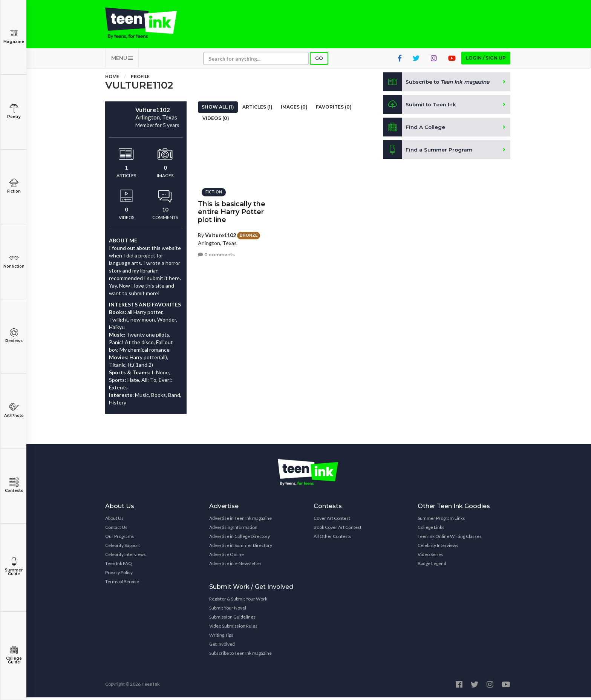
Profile (140, 79)
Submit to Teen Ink (421, 107)
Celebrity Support (122, 548)
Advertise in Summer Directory (241, 548)
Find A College (414, 130)
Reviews (14, 336)
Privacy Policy (119, 575)
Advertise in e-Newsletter (235, 566)
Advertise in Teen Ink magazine (240, 521)
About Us (114, 521)
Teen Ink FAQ (119, 566)
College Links (431, 530)
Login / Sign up (486, 61)
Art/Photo (14, 410)
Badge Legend (432, 566)
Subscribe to (439, 84)
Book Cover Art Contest (338, 530)
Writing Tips (221, 638)
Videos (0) (216, 121)
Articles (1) (257, 110)
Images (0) (294, 110)
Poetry (14, 111)
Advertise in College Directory (240, 539)
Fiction (14, 186)
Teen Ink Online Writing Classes (450, 539)
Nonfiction (14, 261)
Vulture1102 (220, 233)
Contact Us (116, 530)
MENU (122, 61)
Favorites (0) (334, 110)
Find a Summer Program (428, 152)
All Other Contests (332, 539)
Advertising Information (233, 530)
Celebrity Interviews (126, 557)
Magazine (14, 36)
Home (112, 79)
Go (319, 61)
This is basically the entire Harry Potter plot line (232, 210)
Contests (14, 485)
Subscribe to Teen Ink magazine (240, 656)
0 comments (216, 253)
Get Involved (222, 647)
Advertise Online (227, 557)
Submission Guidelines (232, 620)
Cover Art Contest (332, 521)
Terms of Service (122, 584)
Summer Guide (14, 567)
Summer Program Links (441, 521)
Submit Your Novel (228, 610)
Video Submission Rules (233, 629)
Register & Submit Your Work (238, 601)
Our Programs (120, 539)
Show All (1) (218, 110)
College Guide (14, 655)
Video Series (430, 557)
